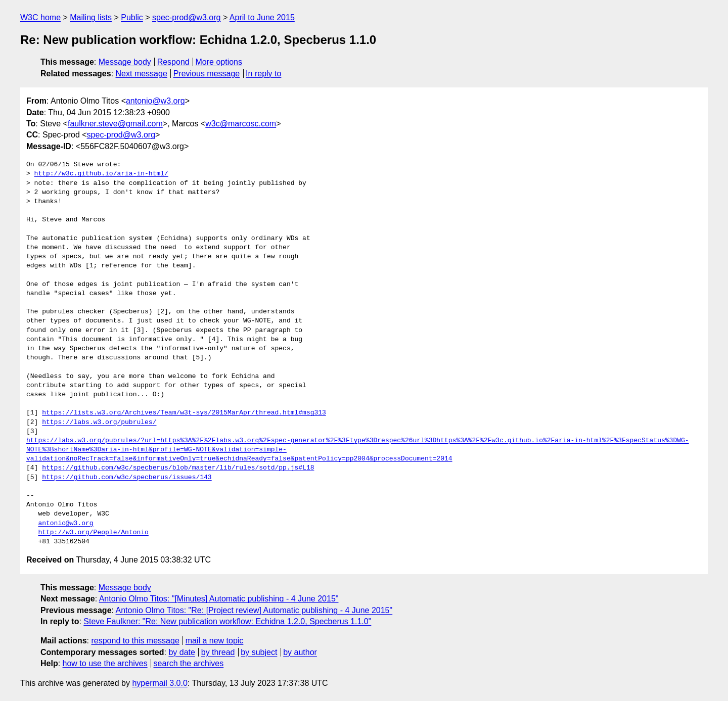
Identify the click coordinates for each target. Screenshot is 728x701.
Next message (142, 74)
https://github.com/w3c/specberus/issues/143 (127, 478)
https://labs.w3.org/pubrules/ (99, 423)
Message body (125, 62)
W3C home (40, 17)
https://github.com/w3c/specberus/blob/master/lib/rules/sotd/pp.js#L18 (178, 468)
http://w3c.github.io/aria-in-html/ (101, 174)
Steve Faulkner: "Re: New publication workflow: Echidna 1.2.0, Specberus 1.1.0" (227, 621)
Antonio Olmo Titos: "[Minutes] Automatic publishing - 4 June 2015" (219, 599)
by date (181, 652)
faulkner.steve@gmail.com (115, 124)
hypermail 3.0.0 (160, 683)
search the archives (189, 663)
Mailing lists (91, 17)
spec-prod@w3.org (186, 17)
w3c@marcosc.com (241, 124)
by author (300, 652)
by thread (218, 652)
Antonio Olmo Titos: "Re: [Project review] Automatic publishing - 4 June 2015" (254, 610)
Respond (173, 62)
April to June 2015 (262, 17)
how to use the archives (105, 663)
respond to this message (135, 641)
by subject (259, 652)
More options (219, 62)
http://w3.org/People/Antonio (93, 533)
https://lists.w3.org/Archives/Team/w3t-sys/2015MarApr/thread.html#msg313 (184, 413)
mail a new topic (215, 641)
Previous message (207, 74)
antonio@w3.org (155, 101)
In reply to (263, 74)
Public (132, 17)
